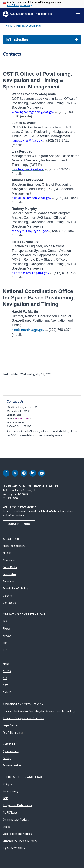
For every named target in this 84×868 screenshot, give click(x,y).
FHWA (6, 629)
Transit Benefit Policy (15, 588)
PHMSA (7, 692)
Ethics (6, 827)
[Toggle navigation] (78, 13)
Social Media (10, 567)
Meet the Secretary (14, 546)
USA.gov (8, 784)
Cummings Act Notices (16, 820)
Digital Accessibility (14, 848)
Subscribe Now (19, 524)
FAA (5, 621)
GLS (5, 657)
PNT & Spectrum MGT (29, 26)
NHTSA (7, 671)
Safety (7, 758)
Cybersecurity (11, 751)
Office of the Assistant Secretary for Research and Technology (39, 711)
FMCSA (7, 636)
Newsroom (9, 560)
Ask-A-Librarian (13, 733)
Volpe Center (10, 725)
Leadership (9, 574)
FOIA (6, 798)
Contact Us (9, 603)
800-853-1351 (23, 419)
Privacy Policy (11, 791)
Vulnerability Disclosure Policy (20, 841)
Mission (7, 553)
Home (9, 26)
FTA (5, 650)
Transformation (12, 765)
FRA (5, 643)
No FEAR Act (10, 812)
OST (5, 685)
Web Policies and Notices (17, 834)
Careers (7, 596)
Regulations (10, 581)
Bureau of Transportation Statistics (23, 718)
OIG (5, 678)
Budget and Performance (17, 805)
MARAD (7, 664)
